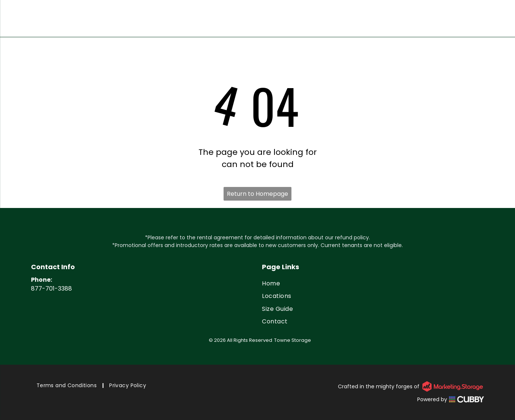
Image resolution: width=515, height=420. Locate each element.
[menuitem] (373, 284)
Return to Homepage (257, 194)
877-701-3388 (51, 289)
